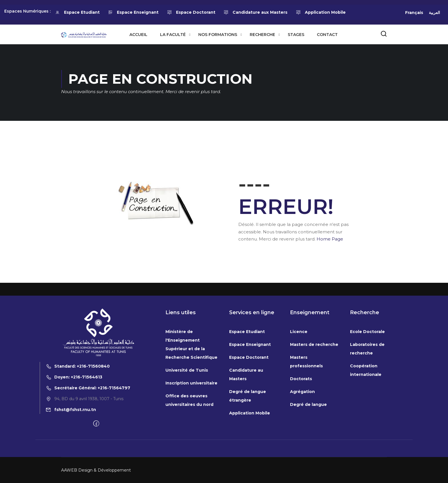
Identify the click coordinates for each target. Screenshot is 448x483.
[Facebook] (96, 468)
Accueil (138, 35)
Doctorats (301, 424)
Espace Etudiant (77, 12)
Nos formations (217, 35)
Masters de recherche (314, 389)
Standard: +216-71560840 (78, 411)
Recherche (262, 35)
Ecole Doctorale (367, 376)
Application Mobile (321, 12)
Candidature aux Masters (256, 12)
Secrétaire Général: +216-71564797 (88, 432)
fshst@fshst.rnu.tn (71, 454)
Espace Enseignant (133, 12)
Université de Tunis (187, 415)
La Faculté (173, 35)
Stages (296, 35)
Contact (327, 35)
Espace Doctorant (191, 12)
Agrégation (302, 436)
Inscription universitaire (191, 428)
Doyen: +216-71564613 (74, 422)
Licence (299, 376)
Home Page (330, 239)
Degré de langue (308, 449)
